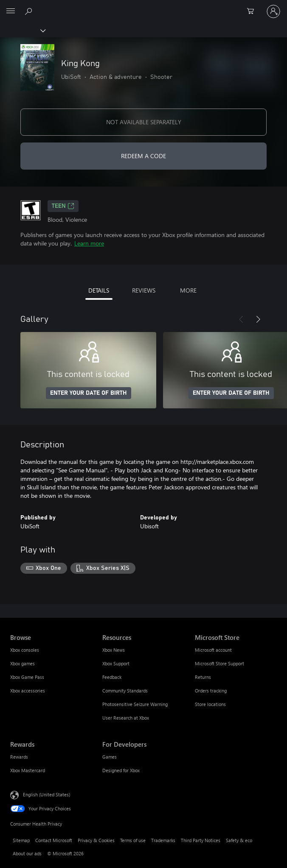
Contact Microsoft (54, 840)
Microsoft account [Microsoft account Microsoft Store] (213, 650)
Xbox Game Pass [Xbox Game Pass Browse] (27, 677)
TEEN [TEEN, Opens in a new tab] (63, 206)
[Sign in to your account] (273, 11)
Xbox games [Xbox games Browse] (23, 663)
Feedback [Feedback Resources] (112, 677)
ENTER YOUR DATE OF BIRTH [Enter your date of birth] (89, 393)
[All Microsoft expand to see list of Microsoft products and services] (11, 11)
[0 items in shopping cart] (253, 11)
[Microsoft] (143, 6)
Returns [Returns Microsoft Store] (203, 677)
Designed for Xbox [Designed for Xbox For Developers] (121, 770)
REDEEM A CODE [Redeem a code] (143, 156)
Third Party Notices (201, 840)
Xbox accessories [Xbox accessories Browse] (28, 691)
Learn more (89, 243)
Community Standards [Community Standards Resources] (125, 691)
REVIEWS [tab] (144, 290)
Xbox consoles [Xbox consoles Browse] (25, 650)
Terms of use (133, 840)
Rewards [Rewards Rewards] (19, 757)
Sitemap (21, 840)
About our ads (27, 853)
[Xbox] (22, 30)
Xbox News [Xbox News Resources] (114, 650)
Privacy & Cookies (96, 840)
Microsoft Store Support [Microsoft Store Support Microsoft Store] (219, 663)
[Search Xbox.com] (30, 11)
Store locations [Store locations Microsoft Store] (210, 704)
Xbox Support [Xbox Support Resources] (116, 663)
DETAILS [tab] (99, 290)
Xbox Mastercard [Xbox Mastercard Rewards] (28, 770)
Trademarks (163, 840)
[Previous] (241, 319)
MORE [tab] (188, 290)
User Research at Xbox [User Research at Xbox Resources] (126, 718)
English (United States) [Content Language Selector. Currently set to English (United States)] (46, 794)
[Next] (258, 319)
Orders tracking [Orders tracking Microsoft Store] (211, 691)
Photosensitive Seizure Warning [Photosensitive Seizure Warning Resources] (135, 704)
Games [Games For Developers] (110, 757)
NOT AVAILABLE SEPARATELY (144, 122)
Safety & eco (239, 840)
